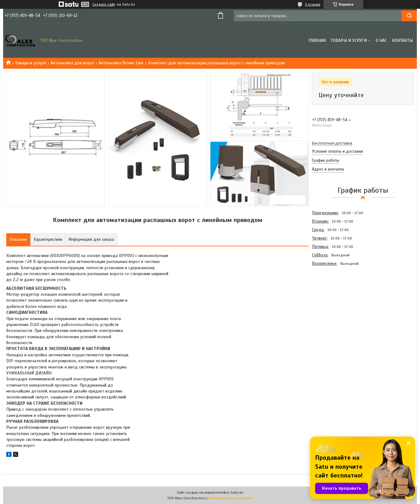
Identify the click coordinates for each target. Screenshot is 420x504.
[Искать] (409, 16)
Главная (317, 40)
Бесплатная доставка (332, 143)
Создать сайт (104, 4)
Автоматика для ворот (72, 63)
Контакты (402, 40)
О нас (381, 40)
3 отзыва (313, 4)
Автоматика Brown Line (121, 63)
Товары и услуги (349, 40)
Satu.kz (237, 492)
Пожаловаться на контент (231, 498)
